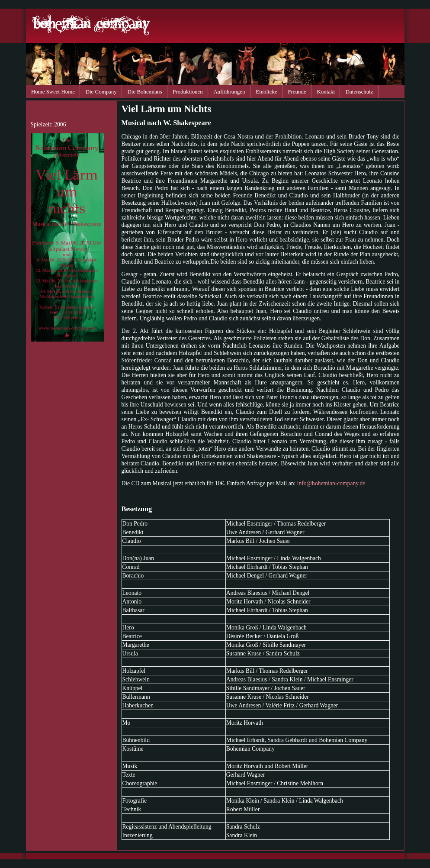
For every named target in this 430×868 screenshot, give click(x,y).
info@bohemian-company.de (331, 483)
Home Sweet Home (53, 92)
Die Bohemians (145, 92)
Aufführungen (229, 92)
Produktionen (188, 92)
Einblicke (266, 92)
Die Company (101, 92)
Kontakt (326, 92)
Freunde (297, 92)
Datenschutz (359, 92)
